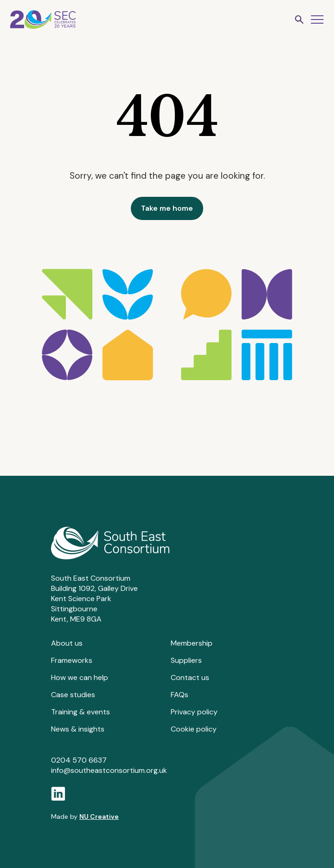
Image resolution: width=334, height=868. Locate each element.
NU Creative (99, 816)
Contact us (190, 677)
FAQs (180, 695)
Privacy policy (194, 712)
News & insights (78, 729)
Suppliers (186, 660)
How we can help (80, 677)
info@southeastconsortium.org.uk (109, 770)
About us (67, 643)
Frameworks (72, 660)
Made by (85, 816)
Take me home (167, 208)
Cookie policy (194, 729)
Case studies (73, 695)
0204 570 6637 (79, 760)
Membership (192, 643)
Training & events (80, 712)
